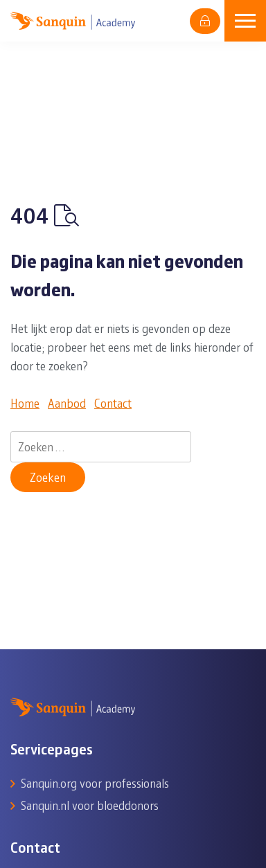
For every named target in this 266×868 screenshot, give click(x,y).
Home (25, 403)
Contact (113, 403)
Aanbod (67, 403)
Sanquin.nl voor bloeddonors (90, 805)
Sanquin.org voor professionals (95, 783)
